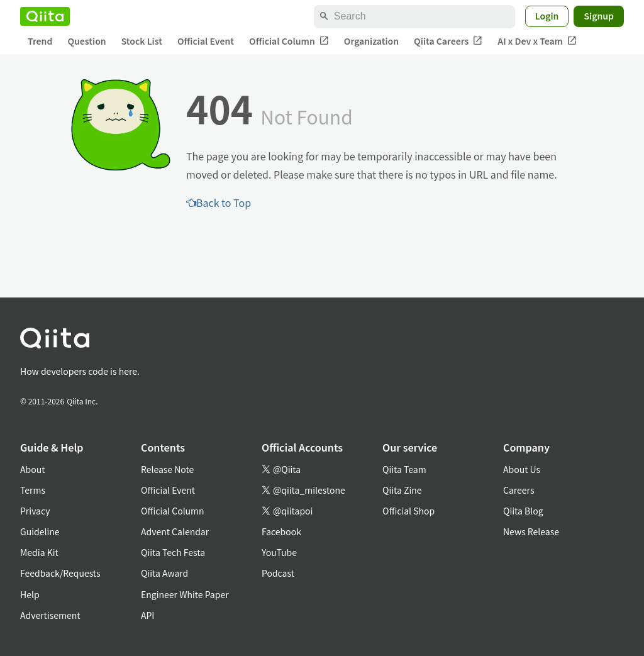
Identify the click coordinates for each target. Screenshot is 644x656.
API (147, 615)
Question (86, 41)
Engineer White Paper (185, 594)
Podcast (278, 573)
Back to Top (219, 203)
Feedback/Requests (60, 573)
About (32, 469)
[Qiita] (45, 16)
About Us (522, 469)
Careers (519, 490)
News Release (531, 531)
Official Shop (408, 511)
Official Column (289, 41)
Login (547, 16)
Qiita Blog (523, 511)
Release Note (167, 469)
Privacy (35, 511)
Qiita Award (164, 573)
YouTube (279, 552)
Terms (33, 490)
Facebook (281, 531)
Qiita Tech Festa (173, 552)
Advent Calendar (175, 531)
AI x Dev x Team (537, 41)
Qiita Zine (402, 490)
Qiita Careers (448, 41)
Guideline (40, 531)
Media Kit (39, 552)
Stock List (142, 41)
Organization (371, 41)
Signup (599, 16)
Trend (40, 41)
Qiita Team (404, 469)
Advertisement (50, 615)
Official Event (206, 41)
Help (30, 594)
